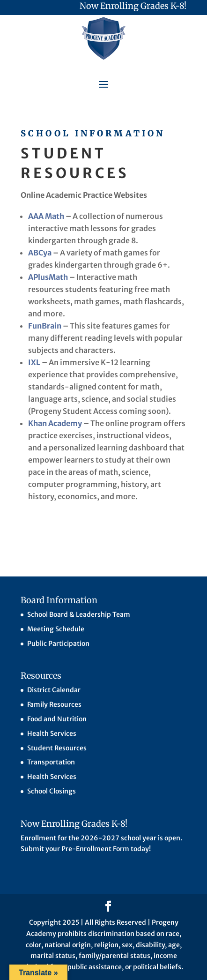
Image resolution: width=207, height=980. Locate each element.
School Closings (52, 791)
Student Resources (57, 748)
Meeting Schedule (56, 629)
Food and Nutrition (57, 719)
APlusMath (48, 277)
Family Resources (54, 704)
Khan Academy (55, 423)
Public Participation (58, 643)
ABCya (40, 253)
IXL (34, 362)
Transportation (51, 762)
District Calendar (54, 690)
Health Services (52, 733)
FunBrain (45, 326)
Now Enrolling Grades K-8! (133, 6)
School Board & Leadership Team (79, 614)
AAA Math (46, 216)
